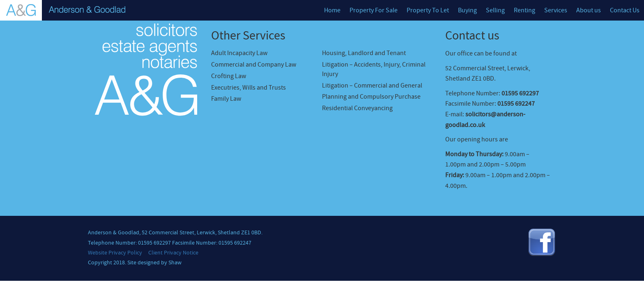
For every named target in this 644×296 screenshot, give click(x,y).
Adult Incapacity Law (239, 53)
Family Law (226, 99)
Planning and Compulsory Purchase (371, 97)
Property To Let (428, 10)
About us (589, 10)
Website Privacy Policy (115, 253)
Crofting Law (229, 76)
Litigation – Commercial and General (372, 86)
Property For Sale (374, 10)
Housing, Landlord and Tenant (364, 53)
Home (332, 10)
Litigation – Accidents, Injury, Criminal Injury (374, 69)
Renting (524, 10)
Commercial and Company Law (254, 65)
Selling (495, 10)
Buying (467, 10)
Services (556, 10)
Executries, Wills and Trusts (248, 88)
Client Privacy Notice (173, 253)
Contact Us (625, 10)
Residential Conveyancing (357, 108)
